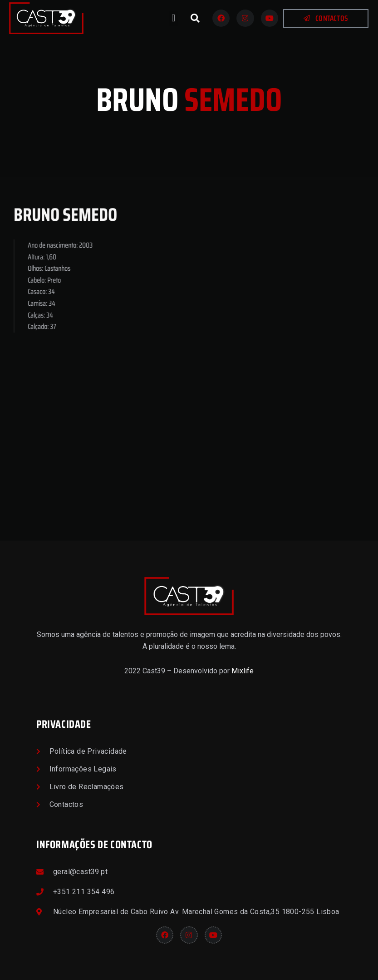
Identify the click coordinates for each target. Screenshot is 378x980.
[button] (174, 18)
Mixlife (243, 671)
